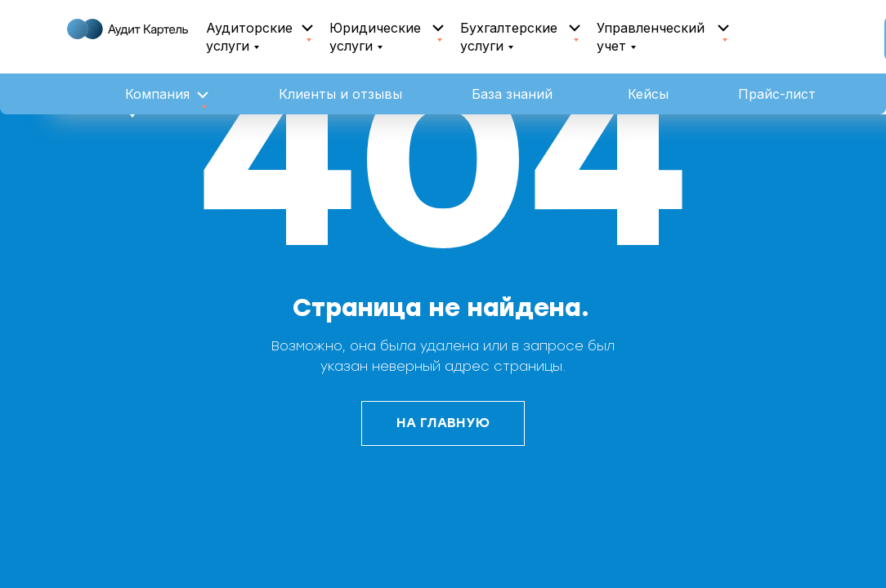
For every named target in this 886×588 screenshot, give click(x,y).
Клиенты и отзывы (340, 94)
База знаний (512, 94)
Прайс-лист (777, 94)
